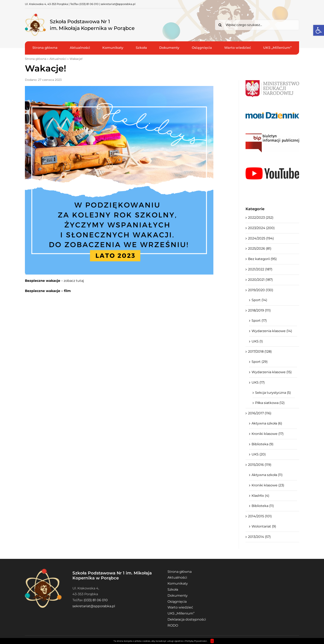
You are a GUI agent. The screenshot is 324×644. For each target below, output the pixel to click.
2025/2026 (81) (260, 248)
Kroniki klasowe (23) (268, 485)
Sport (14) (259, 300)
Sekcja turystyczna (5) (273, 393)
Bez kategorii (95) (262, 259)
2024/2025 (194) (261, 238)
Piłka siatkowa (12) (270, 403)
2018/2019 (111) (259, 310)
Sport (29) (260, 362)
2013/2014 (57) (259, 537)
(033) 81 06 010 (89, 4)
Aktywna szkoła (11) (267, 475)
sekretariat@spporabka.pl (118, 4)
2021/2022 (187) (260, 269)
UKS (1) (257, 341)
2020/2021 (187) (260, 280)
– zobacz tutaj (54, 281)
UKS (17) (258, 382)
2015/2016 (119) (260, 465)
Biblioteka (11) (263, 506)
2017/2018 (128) (260, 351)
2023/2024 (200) (261, 228)
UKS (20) (259, 454)
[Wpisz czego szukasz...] (257, 25)
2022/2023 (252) (261, 218)
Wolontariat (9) (264, 526)
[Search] (220, 25)
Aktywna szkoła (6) (267, 423)
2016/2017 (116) (260, 413)
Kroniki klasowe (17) (268, 434)
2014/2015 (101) (260, 516)
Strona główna (36, 59)
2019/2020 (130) (261, 290)
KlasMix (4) (260, 496)
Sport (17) (259, 321)
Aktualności (58, 59)
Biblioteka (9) (262, 444)
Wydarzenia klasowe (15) (272, 372)
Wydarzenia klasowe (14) (272, 331)
